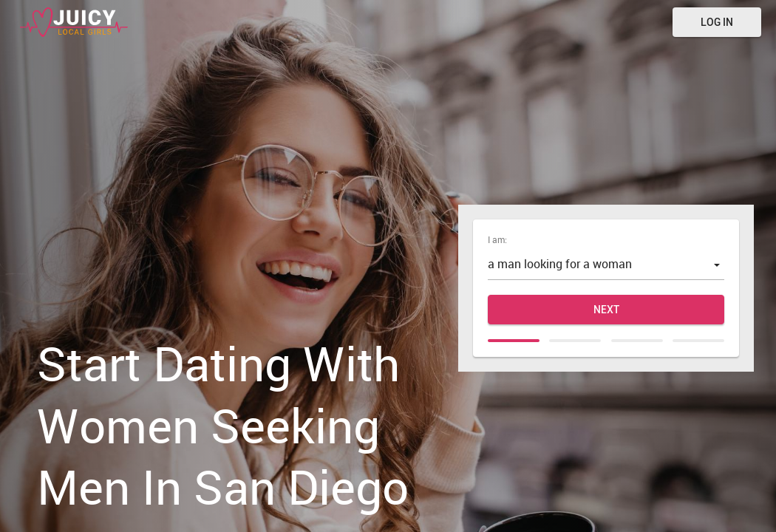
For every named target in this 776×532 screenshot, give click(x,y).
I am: (497, 239)
